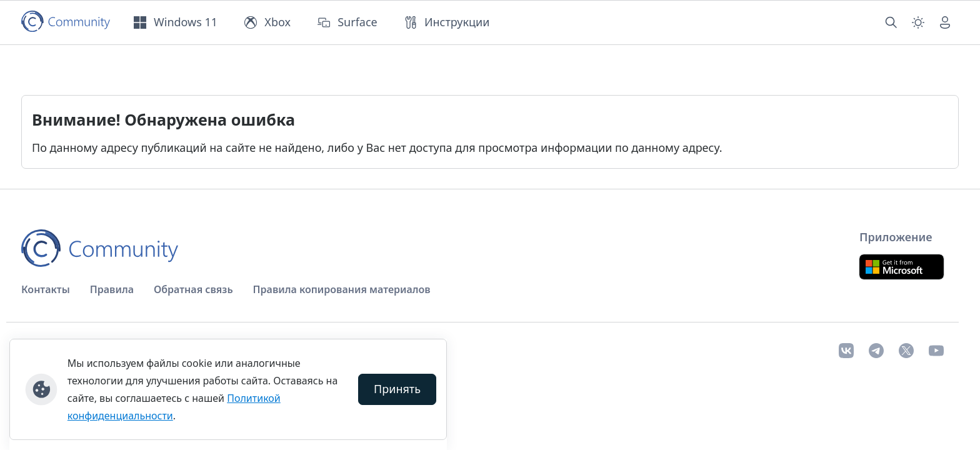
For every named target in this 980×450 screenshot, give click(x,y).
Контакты (46, 289)
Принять (397, 389)
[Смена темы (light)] (918, 22)
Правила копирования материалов (342, 289)
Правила (112, 289)
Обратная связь (193, 289)
